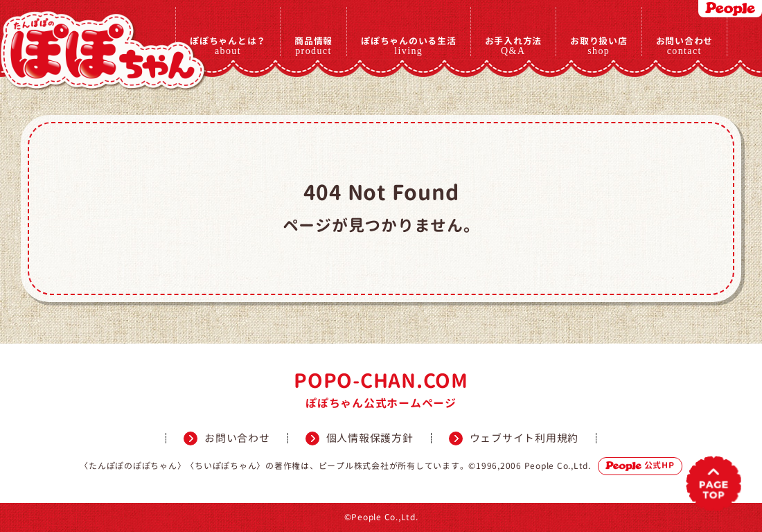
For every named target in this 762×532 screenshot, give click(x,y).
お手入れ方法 (514, 45)
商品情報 (313, 45)
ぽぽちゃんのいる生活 (409, 45)
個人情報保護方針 (370, 438)
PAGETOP (714, 484)
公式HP (640, 465)
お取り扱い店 (599, 45)
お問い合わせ (685, 45)
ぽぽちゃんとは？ (228, 45)
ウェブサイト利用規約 (524, 438)
